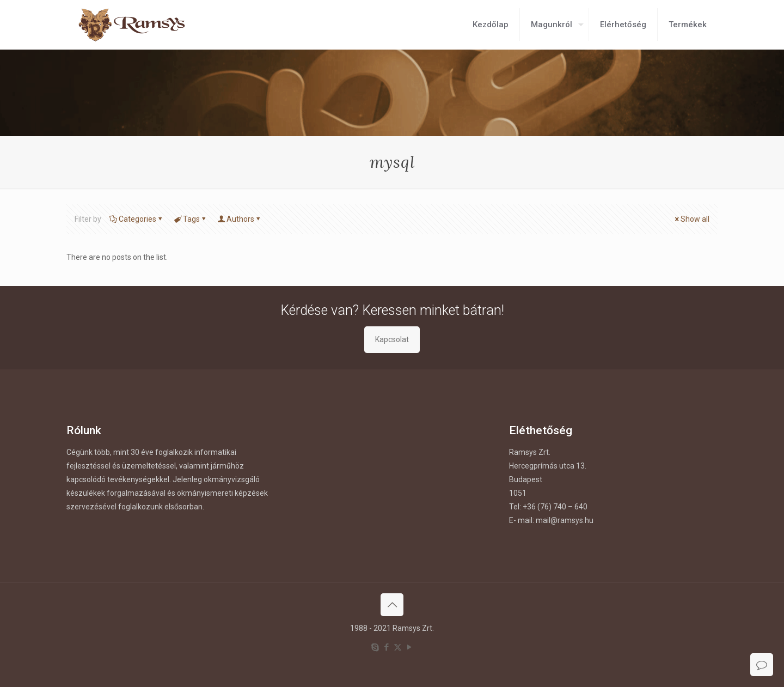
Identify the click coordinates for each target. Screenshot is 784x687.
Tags (191, 219)
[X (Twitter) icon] (398, 647)
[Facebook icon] (386, 647)
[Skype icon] (375, 647)
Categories (137, 219)
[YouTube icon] (409, 647)
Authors (240, 219)
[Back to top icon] (392, 605)
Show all (691, 219)
